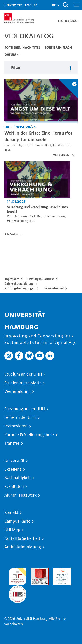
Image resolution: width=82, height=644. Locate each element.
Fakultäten (14, 487)
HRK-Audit (61, 570)
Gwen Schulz (13, 145)
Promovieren (16, 426)
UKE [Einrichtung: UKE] (8, 127)
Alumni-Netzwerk (20, 495)
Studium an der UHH (23, 374)
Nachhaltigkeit (18, 478)
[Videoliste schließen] (64, 155)
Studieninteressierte (23, 383)
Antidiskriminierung (23, 547)
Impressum (12, 279)
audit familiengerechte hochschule (18, 575)
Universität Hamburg (21, 5)
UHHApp (12, 530)
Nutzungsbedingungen (20, 288)
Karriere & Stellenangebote (29, 435)
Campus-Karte (17, 521)
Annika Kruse (61, 145)
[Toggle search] (66, 5)
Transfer (12, 443)
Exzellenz (13, 469)
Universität (14, 461)
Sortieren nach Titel (22, 47)
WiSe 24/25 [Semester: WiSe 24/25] (26, 127)
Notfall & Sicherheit (22, 538)
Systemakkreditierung (18, 588)
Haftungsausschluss (41, 279)
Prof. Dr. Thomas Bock (37, 145)
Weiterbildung (17, 391)
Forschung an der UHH (25, 409)
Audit (35, 570)
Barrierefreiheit (54, 288)
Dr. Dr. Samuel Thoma (51, 216)
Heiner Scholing (17, 221)
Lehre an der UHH (20, 417)
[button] (54, 5)
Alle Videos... (13, 234)
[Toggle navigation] (77, 5)
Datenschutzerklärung (19, 284)
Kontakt (11, 512)
